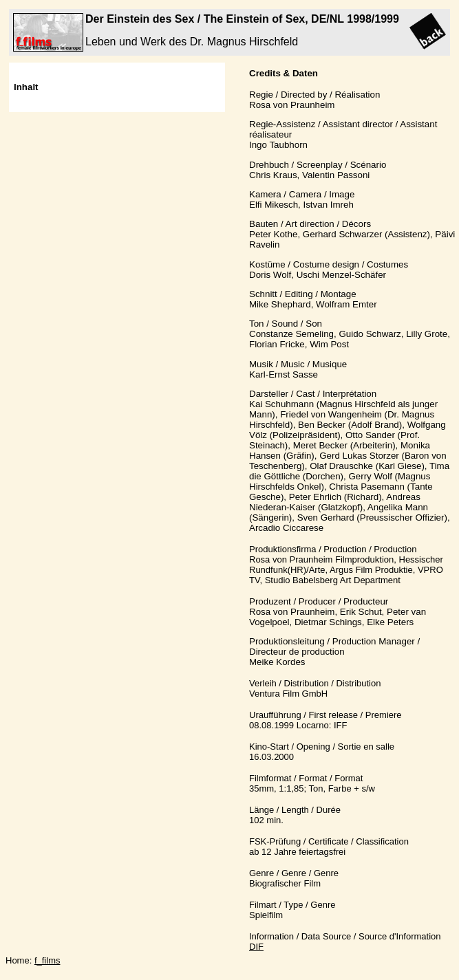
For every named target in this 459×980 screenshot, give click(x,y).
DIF (256, 947)
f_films (47, 960)
